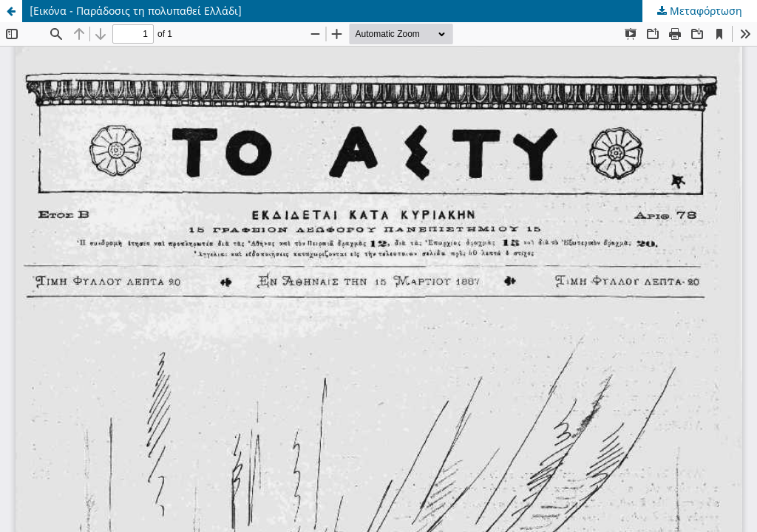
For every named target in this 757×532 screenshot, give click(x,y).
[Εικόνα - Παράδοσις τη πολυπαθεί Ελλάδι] (136, 11)
